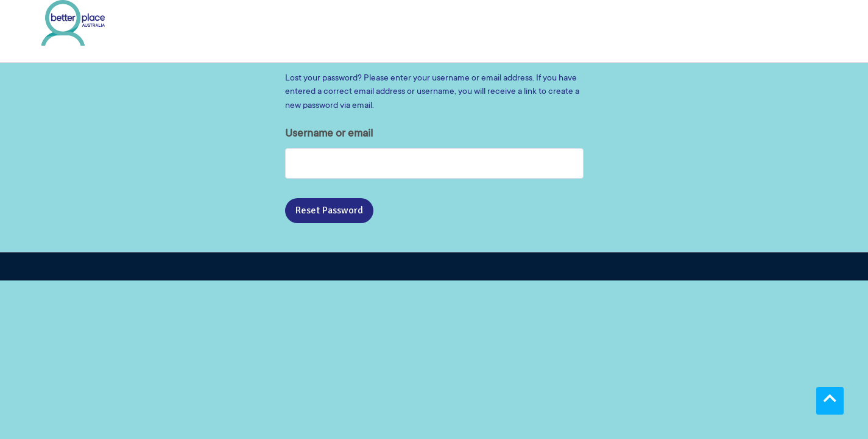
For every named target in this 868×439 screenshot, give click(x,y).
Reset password (329, 210)
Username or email (329, 134)
